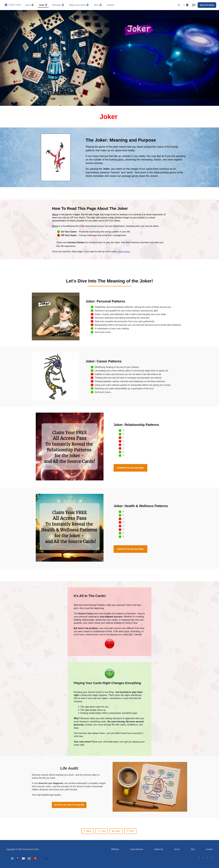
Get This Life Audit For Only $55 (69, 805)
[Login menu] (194, 5)
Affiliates (115, 849)
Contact (209, 849)
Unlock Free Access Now (130, 468)
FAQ (193, 849)
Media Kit (159, 849)
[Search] (179, 5)
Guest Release (137, 849)
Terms (177, 849)
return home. (124, 252)
